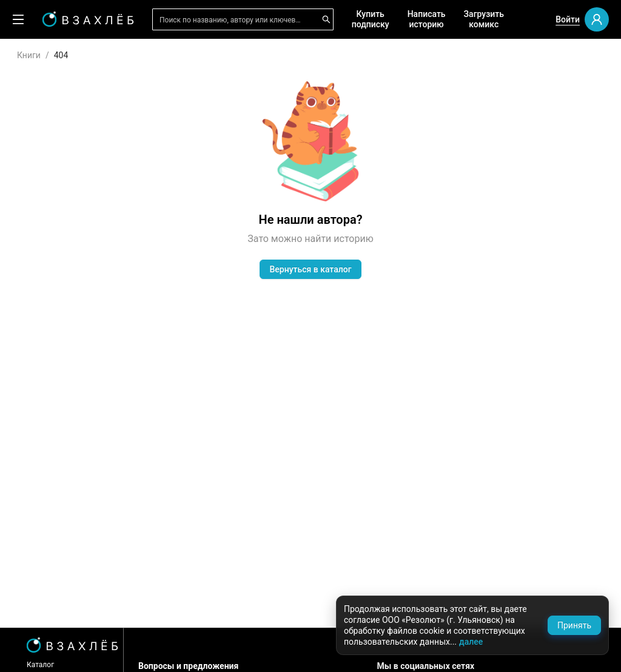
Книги (29, 55)
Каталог (40, 665)
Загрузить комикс (484, 19)
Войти (568, 19)
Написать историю (427, 19)
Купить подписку (371, 19)
